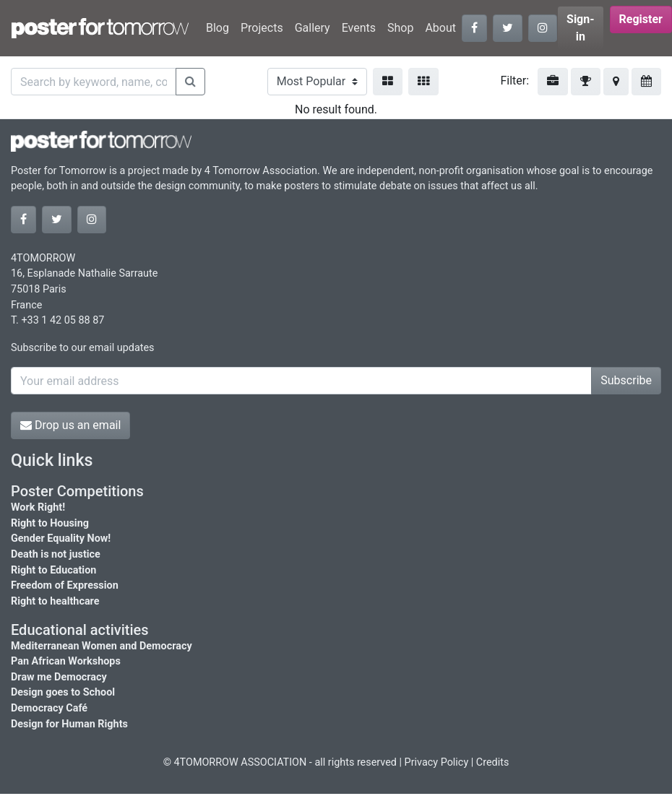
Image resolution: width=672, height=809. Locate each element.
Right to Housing (50, 523)
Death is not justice (56, 554)
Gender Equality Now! (61, 538)
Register (641, 19)
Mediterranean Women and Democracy (102, 646)
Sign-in (581, 28)
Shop (400, 28)
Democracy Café (49, 708)
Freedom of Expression (65, 585)
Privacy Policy (437, 762)
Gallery (313, 28)
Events (359, 28)
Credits (493, 762)
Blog (217, 28)
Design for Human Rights (69, 724)
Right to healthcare (55, 601)
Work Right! (38, 507)
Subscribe (626, 380)
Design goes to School (63, 692)
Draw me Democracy (59, 677)
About (440, 28)
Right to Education (53, 570)
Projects (262, 28)
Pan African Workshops (66, 661)
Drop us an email (70, 425)
